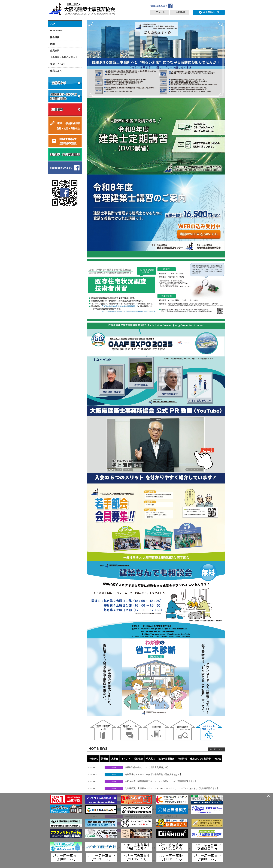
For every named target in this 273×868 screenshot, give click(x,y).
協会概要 (55, 37)
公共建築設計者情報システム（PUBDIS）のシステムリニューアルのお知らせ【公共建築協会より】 (172, 789)
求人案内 (151, 759)
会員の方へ (56, 71)
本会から (93, 759)
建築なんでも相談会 (200, 759)
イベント (126, 759)
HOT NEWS (56, 30)
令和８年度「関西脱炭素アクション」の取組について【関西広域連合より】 (161, 781)
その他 (217, 759)
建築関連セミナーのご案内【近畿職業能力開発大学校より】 (153, 775)
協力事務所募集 (166, 759)
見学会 (115, 759)
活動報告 (138, 759)
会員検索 (55, 51)
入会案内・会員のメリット (64, 57)
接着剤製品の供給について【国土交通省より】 (147, 768)
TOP (52, 24)
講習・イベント (58, 64)
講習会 (105, 759)
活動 (52, 44)
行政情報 (182, 759)
